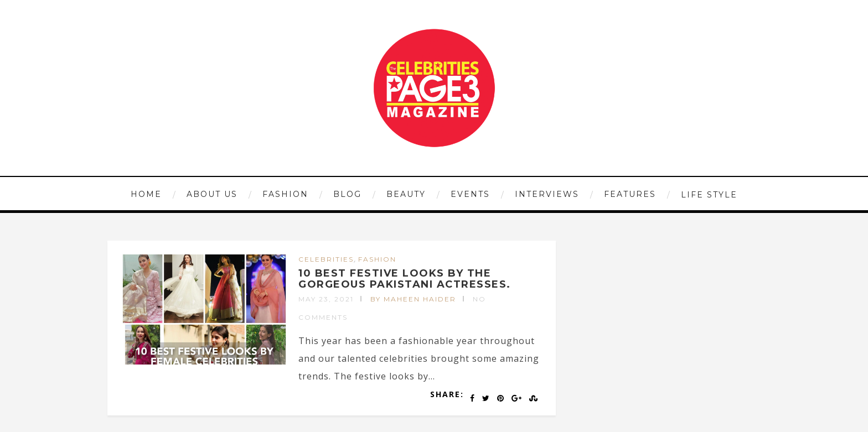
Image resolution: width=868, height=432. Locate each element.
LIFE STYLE (709, 195)
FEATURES (630, 194)
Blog (347, 194)
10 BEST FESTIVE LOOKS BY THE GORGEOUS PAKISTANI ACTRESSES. (405, 279)
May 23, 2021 (326, 299)
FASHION (285, 194)
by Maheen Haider (413, 299)
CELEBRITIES (326, 259)
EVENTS (470, 194)
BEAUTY (406, 194)
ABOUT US (212, 194)
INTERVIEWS (547, 194)
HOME (146, 194)
